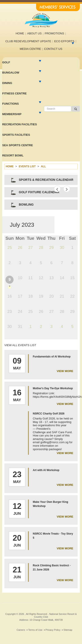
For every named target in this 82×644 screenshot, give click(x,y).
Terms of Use (35, 630)
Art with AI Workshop (46, 470)
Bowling (26, 205)
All (43, 166)
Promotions (54, 33)
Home (20, 33)
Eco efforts (64, 41)
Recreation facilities (20, 124)
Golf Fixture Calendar (39, 192)
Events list (27, 166)
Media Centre (30, 49)
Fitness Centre (14, 93)
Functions (10, 104)
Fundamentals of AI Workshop (52, 357)
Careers (21, 630)
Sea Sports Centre (17, 145)
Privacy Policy (53, 630)
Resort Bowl (13, 155)
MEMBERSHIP (12, 114)
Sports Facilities (16, 135)
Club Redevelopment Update (28, 41)
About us (34, 33)
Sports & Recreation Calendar (46, 180)
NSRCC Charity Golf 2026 (49, 414)
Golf (6, 62)
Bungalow (11, 73)
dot (10, 287)
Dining (7, 83)
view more (65, 371)
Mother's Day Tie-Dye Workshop (53, 388)
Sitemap (68, 630)
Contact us (53, 49)
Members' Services (58, 7)
